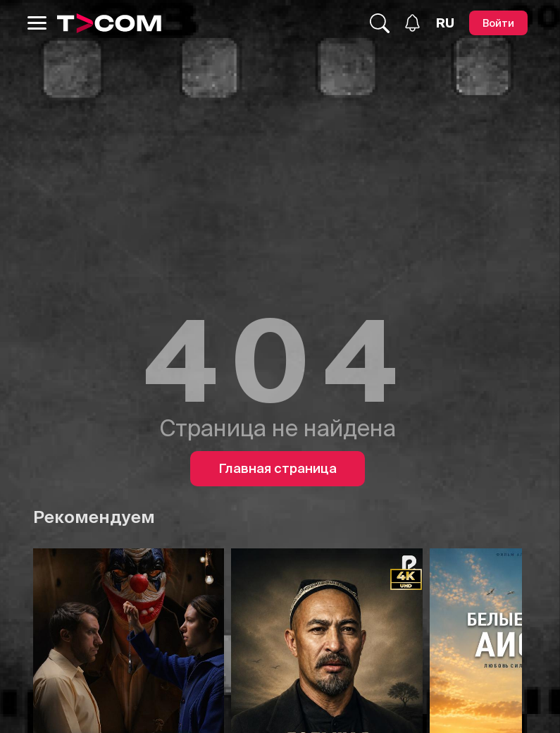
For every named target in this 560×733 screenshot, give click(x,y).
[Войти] (498, 23)
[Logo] (109, 23)
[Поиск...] (380, 23)
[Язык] (445, 23)
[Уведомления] (412, 23)
